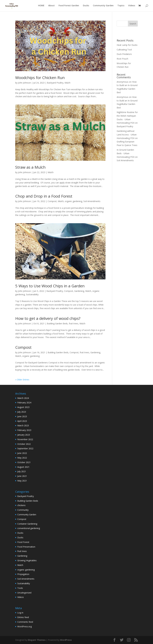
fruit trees (74, 323)
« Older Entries (22, 380)
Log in (20, 613)
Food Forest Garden (69, 6)
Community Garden (103, 6)
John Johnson (25, 83)
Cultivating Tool (124, 50)
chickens (21, 505)
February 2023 (24, 430)
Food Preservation (26, 547)
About (51, 6)
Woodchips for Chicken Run (40, 78)
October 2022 (24, 444)
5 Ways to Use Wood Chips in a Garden (50, 286)
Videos (132, 6)
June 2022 (22, 453)
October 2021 (24, 462)
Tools (20, 588)
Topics (121, 6)
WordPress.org (25, 626)
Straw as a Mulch (30, 167)
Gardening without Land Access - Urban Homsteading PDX (127, 135)
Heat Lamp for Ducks (127, 45)
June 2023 (22, 416)
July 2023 (22, 412)
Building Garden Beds (57, 323)
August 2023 (23, 407)
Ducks (86, 6)
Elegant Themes (37, 640)
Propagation (23, 574)
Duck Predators (124, 54)
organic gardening (74, 201)
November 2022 (25, 439)
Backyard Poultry (55, 83)
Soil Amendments (92, 201)
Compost (52, 201)
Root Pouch (122, 59)
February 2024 (24, 403)
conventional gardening (29, 528)
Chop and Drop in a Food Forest (44, 196)
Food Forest (23, 542)
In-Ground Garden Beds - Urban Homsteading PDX (126, 153)
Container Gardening (27, 524)
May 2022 (22, 458)
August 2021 (23, 467)
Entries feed (23, 617)
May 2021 (22, 481)
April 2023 (22, 421)
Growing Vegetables (27, 560)
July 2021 (22, 471)
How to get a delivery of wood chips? (48, 318)
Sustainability (32, 294)
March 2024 (23, 398)
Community (23, 510)
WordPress (66, 640)
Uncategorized (24, 593)
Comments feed (25, 622)
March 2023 (23, 425)
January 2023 (24, 435)
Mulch (67, 83)
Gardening (79, 291)
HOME (41, 6)
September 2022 (25, 448)
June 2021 (22, 476)
